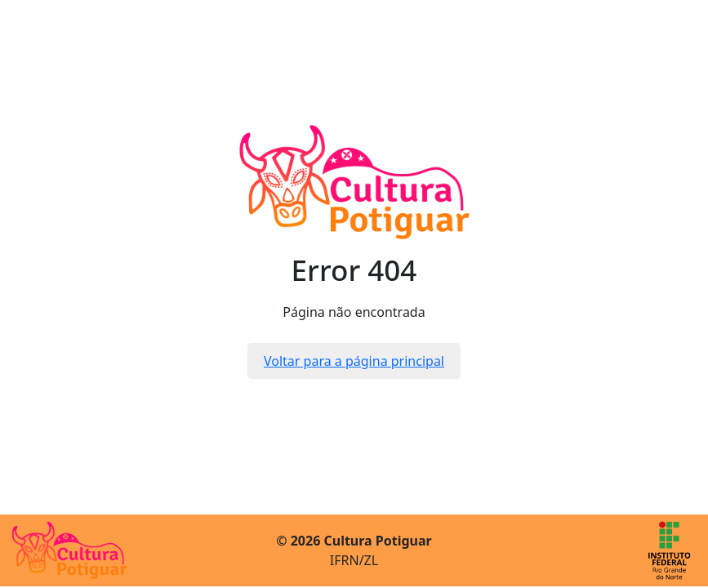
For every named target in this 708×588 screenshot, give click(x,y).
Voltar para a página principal (354, 361)
